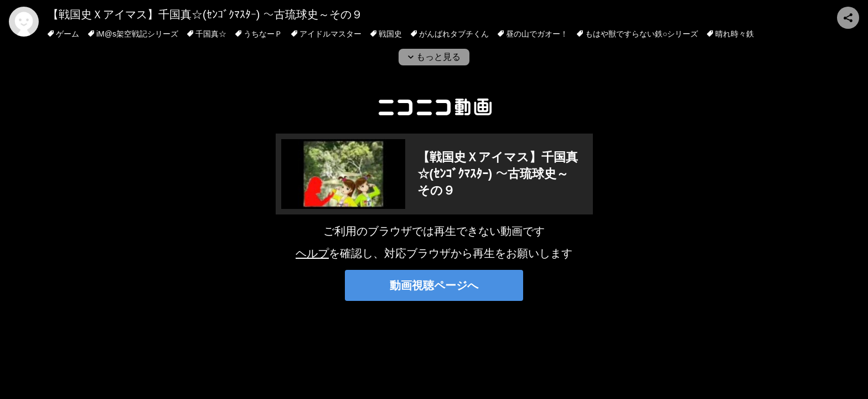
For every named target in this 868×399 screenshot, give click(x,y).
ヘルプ (312, 253)
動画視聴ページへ (434, 285)
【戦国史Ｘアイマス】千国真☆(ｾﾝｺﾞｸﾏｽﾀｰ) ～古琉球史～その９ (205, 14)
